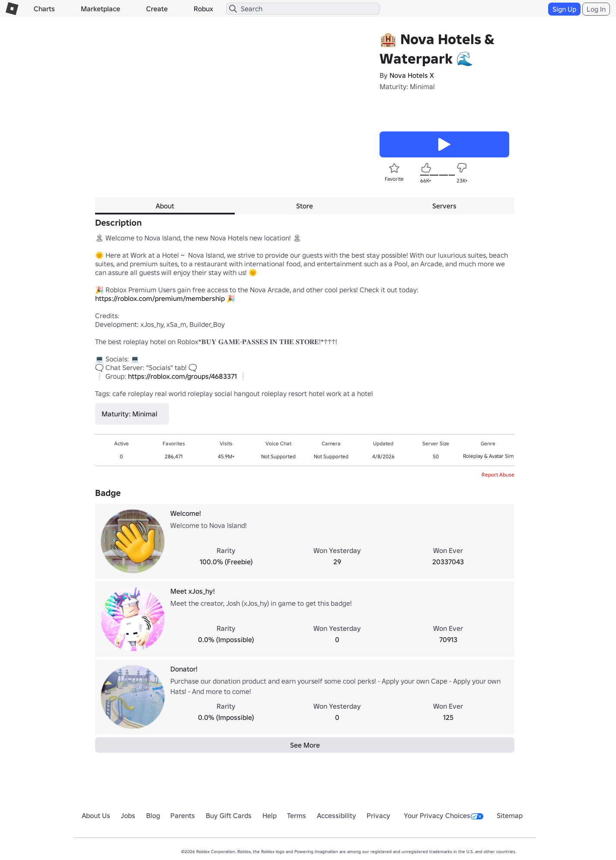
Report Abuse (498, 475)
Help (270, 815)
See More (305, 745)
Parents (183, 815)
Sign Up (564, 9)
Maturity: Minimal (407, 86)
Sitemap (510, 815)
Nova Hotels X (412, 75)
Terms (297, 815)
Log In (596, 9)
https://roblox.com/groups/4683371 (182, 376)
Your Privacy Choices (444, 815)
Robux (203, 9)
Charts (44, 9)
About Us (96, 815)
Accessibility (337, 815)
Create (157, 9)
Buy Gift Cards (229, 815)
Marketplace (101, 9)
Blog (153, 815)
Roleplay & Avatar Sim (488, 456)
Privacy (378, 815)
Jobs (128, 815)
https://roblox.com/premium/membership (160, 298)
